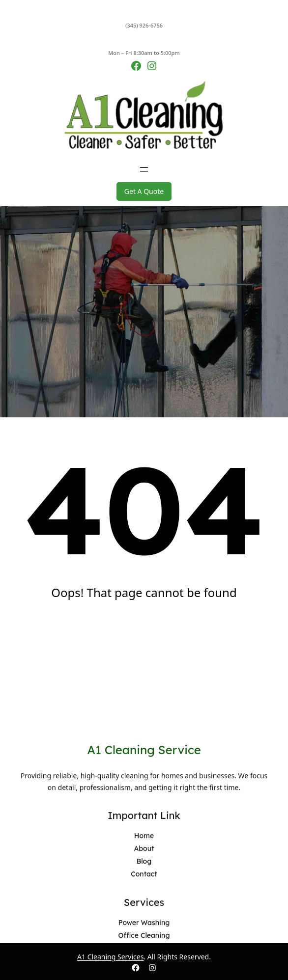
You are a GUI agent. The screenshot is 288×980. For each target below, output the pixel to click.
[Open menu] (144, 169)
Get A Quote (144, 191)
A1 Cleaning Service (144, 931)
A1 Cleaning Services (110, 957)
